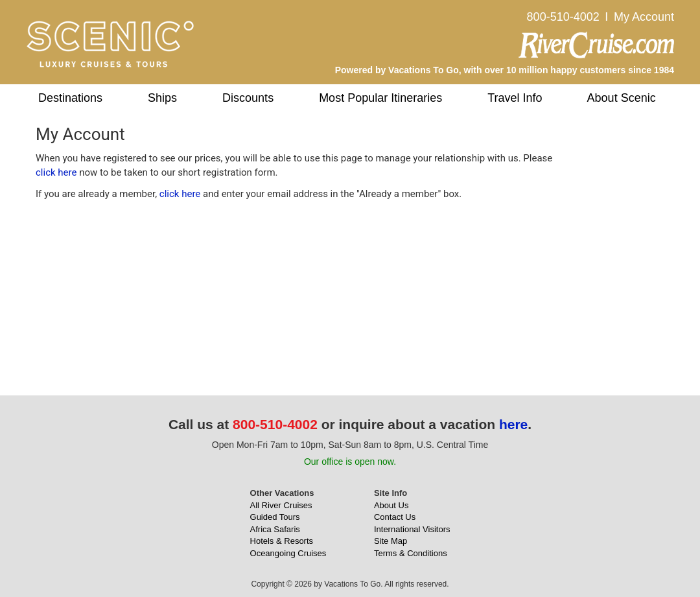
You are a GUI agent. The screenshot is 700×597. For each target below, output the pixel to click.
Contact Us (395, 517)
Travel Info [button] (515, 98)
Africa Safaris (275, 529)
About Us (391, 505)
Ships (162, 98)
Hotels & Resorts (282, 541)
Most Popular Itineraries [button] (380, 98)
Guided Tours (275, 517)
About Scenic (622, 98)
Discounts (248, 98)
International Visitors (412, 529)
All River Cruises (281, 505)
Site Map (391, 541)
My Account (644, 17)
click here (56, 172)
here (513, 424)
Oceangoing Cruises (288, 553)
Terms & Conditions (411, 553)
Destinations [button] (70, 98)
